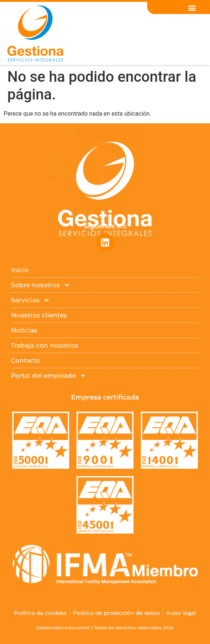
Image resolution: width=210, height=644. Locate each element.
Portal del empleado (49, 376)
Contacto (26, 360)
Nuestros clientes (39, 315)
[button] (192, 8)
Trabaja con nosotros (45, 345)
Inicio (20, 270)
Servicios (30, 300)
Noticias (24, 330)
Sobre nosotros (40, 285)
